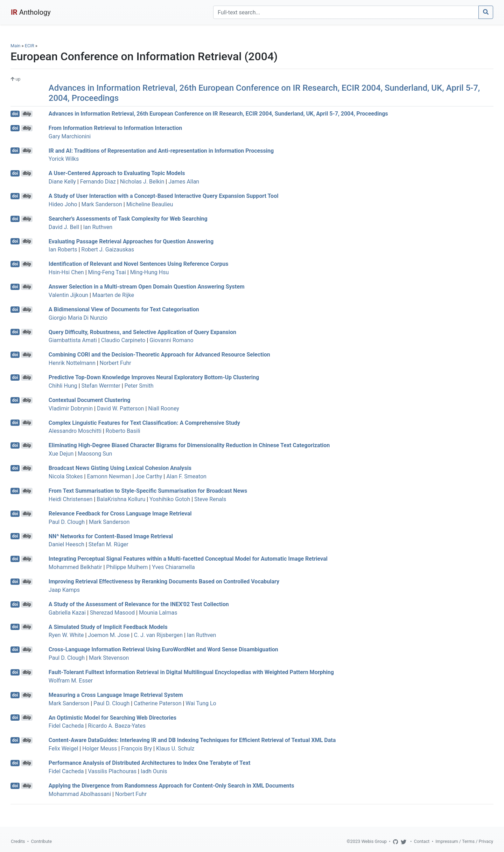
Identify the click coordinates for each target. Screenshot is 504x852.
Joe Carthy (149, 476)
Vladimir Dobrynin (71, 408)
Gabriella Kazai (67, 613)
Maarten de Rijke (113, 295)
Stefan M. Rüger (108, 544)
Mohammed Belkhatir (75, 567)
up (15, 79)
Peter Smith (139, 386)
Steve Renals (210, 499)
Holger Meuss (100, 749)
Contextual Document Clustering (90, 400)
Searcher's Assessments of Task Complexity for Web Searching (128, 219)
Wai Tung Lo (201, 703)
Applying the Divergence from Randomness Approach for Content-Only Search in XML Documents (171, 786)
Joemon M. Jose (109, 635)
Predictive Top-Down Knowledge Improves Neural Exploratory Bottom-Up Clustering (154, 377)
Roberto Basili (123, 431)
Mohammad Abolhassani (80, 794)
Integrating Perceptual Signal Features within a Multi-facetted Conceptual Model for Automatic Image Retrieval (188, 559)
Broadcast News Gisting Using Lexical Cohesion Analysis (120, 468)
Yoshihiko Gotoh (170, 499)
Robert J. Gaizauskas (108, 250)
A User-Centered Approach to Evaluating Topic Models (117, 173)
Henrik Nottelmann (72, 363)
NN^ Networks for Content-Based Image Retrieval (111, 536)
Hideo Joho (63, 204)
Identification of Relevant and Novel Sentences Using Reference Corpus (139, 264)
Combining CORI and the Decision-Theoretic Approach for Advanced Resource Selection (159, 355)
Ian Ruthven (98, 227)
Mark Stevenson (109, 658)
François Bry (136, 749)
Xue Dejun (61, 454)
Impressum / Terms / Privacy (464, 841)
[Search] (346, 12)
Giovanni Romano (171, 340)
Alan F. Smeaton (186, 476)
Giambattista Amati (73, 340)
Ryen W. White (66, 635)
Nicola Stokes (66, 476)
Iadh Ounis (154, 771)
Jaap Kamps (64, 590)
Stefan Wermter (101, 386)
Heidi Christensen (71, 499)
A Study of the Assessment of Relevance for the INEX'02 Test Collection (139, 604)
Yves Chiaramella (173, 567)
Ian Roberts (63, 250)
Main (15, 46)
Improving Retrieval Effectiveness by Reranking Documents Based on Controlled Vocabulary (164, 581)
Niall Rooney (164, 408)
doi (15, 114)
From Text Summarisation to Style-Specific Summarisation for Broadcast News (148, 491)
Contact (422, 841)
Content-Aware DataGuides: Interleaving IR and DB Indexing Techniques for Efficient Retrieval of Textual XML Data (192, 740)
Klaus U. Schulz (175, 749)
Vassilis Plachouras (112, 771)
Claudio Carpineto (123, 340)
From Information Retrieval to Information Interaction (115, 128)
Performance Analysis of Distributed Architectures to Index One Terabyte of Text (150, 763)
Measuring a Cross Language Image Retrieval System (116, 695)
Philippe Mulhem (127, 567)
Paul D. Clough (67, 522)
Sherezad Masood (112, 613)
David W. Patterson (120, 408)
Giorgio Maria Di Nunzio (78, 318)
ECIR (30, 46)
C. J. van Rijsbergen (158, 635)
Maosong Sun (95, 454)
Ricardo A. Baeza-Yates (117, 726)
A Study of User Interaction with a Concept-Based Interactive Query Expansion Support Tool (164, 196)
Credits (18, 841)
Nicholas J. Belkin (142, 182)
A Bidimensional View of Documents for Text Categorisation (124, 309)
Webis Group (374, 841)
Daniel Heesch (66, 544)
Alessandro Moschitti (75, 431)
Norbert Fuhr (115, 363)
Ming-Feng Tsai (107, 272)
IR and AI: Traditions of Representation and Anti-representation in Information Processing (161, 150)
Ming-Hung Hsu (150, 272)
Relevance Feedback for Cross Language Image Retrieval (120, 514)
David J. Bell (64, 227)
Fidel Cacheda (66, 726)
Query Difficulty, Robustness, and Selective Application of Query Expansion (142, 332)
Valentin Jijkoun (68, 295)
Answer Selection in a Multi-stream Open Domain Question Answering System (147, 287)
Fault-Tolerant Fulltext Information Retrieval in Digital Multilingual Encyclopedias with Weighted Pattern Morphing (191, 672)
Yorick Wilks (64, 159)
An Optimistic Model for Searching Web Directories (113, 717)
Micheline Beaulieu (150, 204)
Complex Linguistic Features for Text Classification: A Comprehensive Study (144, 422)
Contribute (41, 841)
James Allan (184, 182)
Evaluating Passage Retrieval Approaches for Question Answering (131, 241)
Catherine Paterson (157, 703)
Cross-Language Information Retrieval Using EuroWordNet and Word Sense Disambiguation (163, 649)
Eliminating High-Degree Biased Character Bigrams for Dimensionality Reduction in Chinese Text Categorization (189, 445)
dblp (27, 114)
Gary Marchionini (70, 136)
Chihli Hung (63, 386)
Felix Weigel (64, 749)
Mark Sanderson (101, 204)
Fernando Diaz (98, 182)
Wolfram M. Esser (71, 681)
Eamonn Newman (109, 476)
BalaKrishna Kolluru (121, 499)
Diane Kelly (62, 182)
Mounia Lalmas (158, 613)
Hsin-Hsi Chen (66, 272)
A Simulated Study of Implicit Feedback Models (108, 627)
